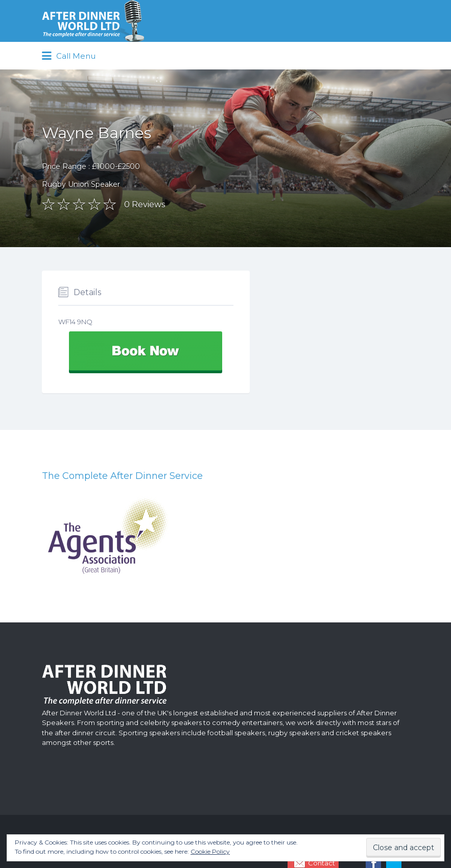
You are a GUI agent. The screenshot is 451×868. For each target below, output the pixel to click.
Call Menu (69, 56)
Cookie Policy (210, 851)
